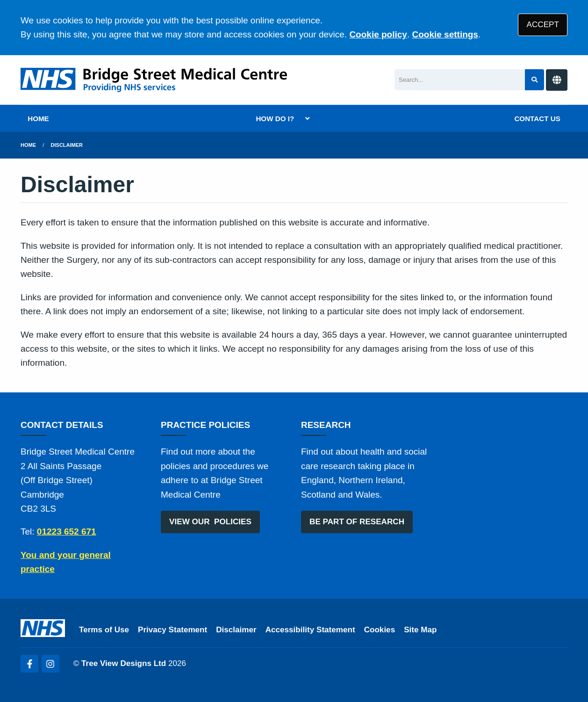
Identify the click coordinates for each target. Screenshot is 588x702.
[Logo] (154, 80)
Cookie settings (445, 34)
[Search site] (534, 80)
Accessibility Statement (310, 630)
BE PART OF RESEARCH (357, 522)
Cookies (380, 630)
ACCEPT (543, 25)
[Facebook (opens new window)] (29, 664)
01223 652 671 (67, 532)
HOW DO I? (275, 119)
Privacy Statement (172, 630)
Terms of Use (104, 630)
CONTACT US (537, 119)
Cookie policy (378, 34)
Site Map (420, 630)
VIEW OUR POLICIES (210, 522)
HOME (38, 119)
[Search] (460, 80)
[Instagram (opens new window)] (50, 664)
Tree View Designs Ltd (124, 663)
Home (28, 145)
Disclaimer (67, 145)
